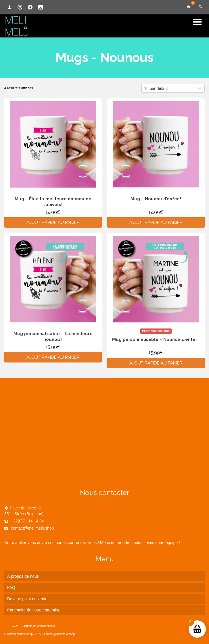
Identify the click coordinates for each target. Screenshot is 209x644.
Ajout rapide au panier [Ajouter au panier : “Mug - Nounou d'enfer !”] (156, 222)
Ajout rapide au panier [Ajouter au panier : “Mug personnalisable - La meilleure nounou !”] (53, 357)
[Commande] (173, 88)
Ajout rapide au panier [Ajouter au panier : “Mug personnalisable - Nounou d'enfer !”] (156, 363)
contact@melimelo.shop (29, 528)
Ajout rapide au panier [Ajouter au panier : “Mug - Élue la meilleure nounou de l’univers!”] (53, 222)
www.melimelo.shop (20, 634)
